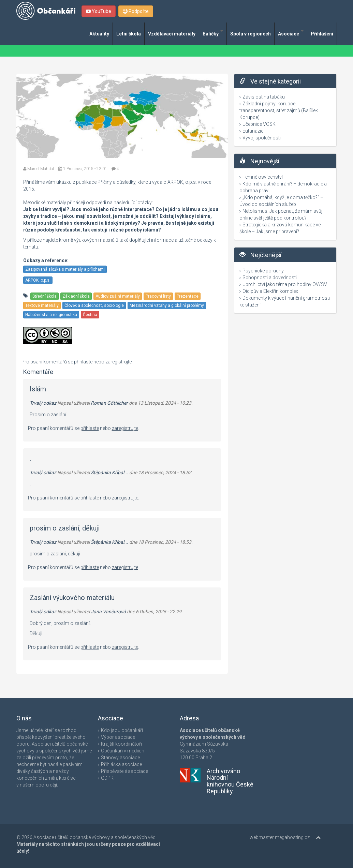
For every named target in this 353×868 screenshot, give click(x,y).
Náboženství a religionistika (51, 315)
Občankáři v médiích (123, 751)
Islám (38, 389)
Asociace (291, 33)
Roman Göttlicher (109, 403)
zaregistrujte (119, 362)
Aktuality (99, 34)
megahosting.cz (292, 837)
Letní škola (129, 34)
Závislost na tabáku (264, 97)
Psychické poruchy (263, 271)
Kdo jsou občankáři (122, 730)
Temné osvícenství (263, 177)
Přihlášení (322, 34)
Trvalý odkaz (43, 403)
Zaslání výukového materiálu (72, 598)
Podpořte (136, 11)
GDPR (107, 778)
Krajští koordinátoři (121, 744)
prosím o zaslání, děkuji (65, 528)
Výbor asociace (118, 737)
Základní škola (76, 296)
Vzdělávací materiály (172, 34)
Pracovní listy (158, 296)
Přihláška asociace (121, 764)
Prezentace (188, 296)
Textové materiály (42, 305)
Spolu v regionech (251, 34)
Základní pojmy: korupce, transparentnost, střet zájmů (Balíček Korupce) (279, 110)
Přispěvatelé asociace (124, 771)
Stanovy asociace (120, 758)
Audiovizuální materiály (118, 296)
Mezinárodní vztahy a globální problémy (167, 305)
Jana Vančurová (108, 612)
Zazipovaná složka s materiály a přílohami (65, 269)
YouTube (99, 11)
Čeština (90, 315)
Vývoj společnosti (262, 138)
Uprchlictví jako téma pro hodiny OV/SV (285, 284)
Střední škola (45, 296)
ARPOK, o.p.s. (38, 280)
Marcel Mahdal (41, 169)
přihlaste (83, 362)
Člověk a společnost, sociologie (94, 305)
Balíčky (213, 33)
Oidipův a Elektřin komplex (270, 291)
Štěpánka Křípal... (109, 473)
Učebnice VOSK (259, 124)
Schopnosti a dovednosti (270, 278)
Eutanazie (253, 131)
